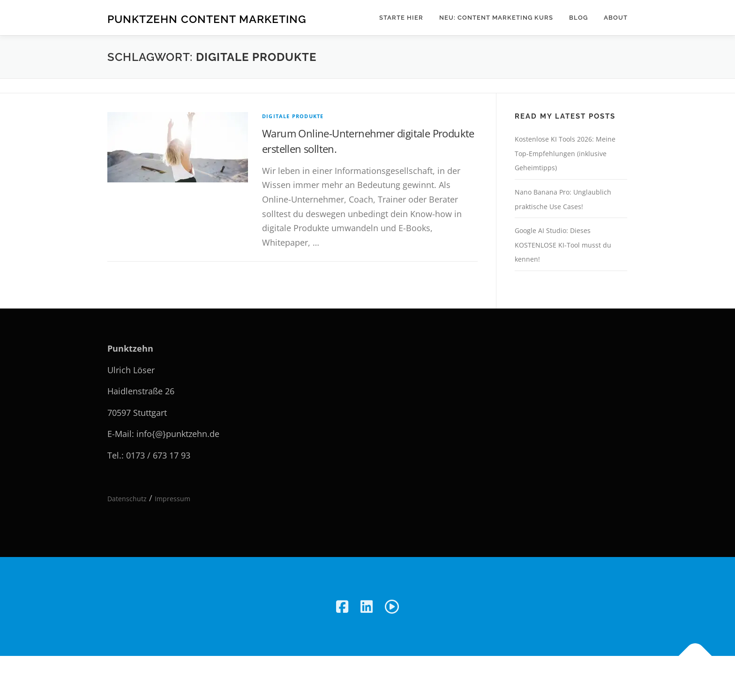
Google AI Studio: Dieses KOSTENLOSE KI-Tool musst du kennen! (563, 245)
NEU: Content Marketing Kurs (496, 18)
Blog (578, 18)
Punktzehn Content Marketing (207, 19)
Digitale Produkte (293, 116)
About (616, 18)
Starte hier (401, 18)
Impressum (172, 499)
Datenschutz (127, 499)
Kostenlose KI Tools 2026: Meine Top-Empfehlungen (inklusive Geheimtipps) (565, 153)
